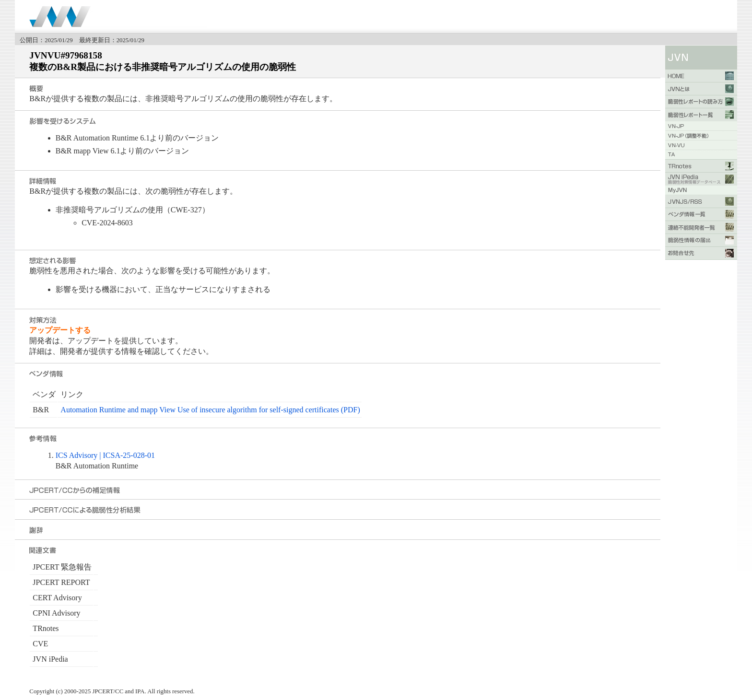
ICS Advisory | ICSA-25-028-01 (105, 455)
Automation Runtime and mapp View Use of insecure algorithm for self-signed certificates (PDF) (210, 410)
